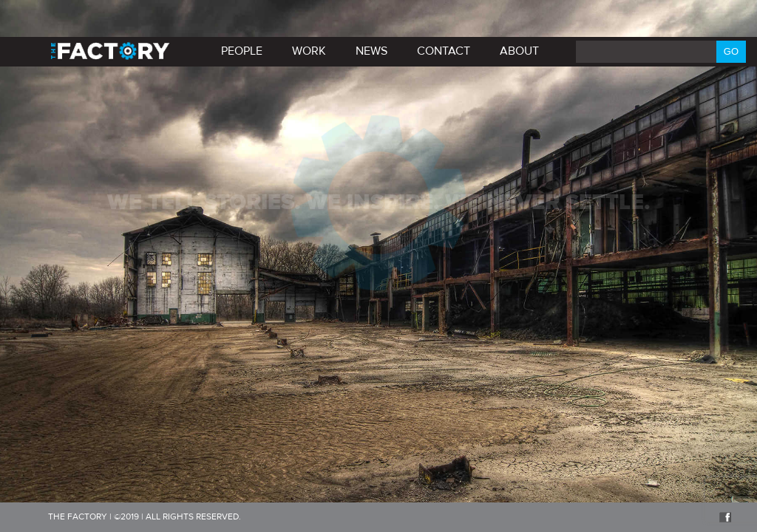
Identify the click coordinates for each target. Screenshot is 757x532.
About (519, 51)
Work (309, 51)
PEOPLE (242, 51)
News (371, 51)
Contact (444, 51)
